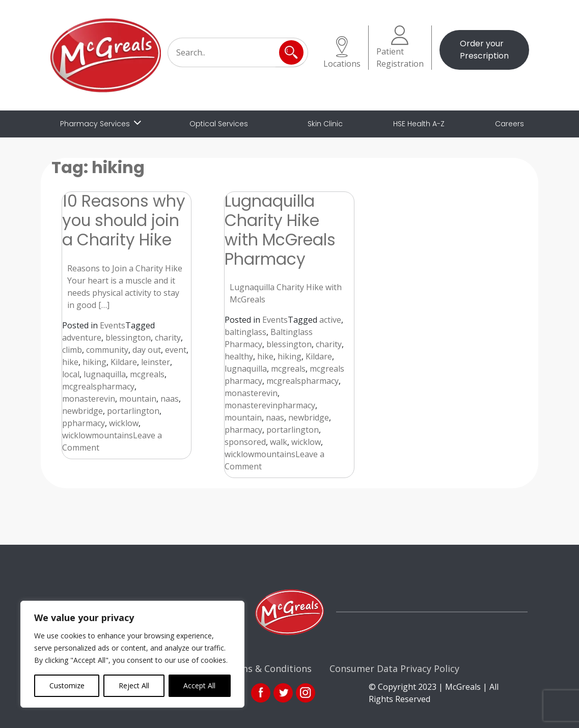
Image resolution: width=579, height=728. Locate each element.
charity (168, 338)
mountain (138, 399)
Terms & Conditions (268, 668)
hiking (94, 362)
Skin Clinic (325, 124)
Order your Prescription (484, 50)
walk (279, 442)
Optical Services (219, 124)
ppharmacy (84, 423)
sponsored (245, 442)
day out (147, 350)
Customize (67, 685)
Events (113, 325)
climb (72, 350)
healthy (239, 356)
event (176, 350)
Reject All (134, 685)
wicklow (124, 423)
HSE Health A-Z (419, 124)
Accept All (199, 685)
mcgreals (147, 374)
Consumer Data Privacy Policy (394, 668)
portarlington (133, 411)
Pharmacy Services (95, 124)
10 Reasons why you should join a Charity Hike (124, 220)
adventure (82, 338)
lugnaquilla (105, 374)
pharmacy (243, 430)
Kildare (124, 362)
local (71, 374)
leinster (156, 362)
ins (306, 693)
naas (170, 399)
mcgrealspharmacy (98, 386)
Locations (342, 53)
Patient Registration (400, 47)
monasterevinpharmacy (270, 405)
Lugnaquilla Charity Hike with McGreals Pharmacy (280, 230)
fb (261, 693)
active (330, 320)
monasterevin (89, 399)
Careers (509, 124)
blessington (128, 338)
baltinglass (245, 332)
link (283, 693)
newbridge (82, 411)
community (107, 350)
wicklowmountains (98, 435)
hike (70, 362)
